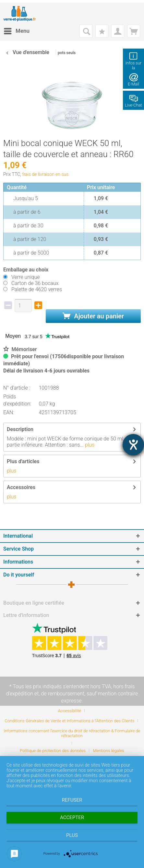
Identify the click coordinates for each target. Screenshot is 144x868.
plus (89, 445)
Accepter (72, 817)
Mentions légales (109, 751)
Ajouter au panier (93, 316)
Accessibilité (70, 711)
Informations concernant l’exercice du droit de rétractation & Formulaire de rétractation (72, 733)
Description (20, 429)
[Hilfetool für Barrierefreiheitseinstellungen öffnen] (133, 445)
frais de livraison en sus (45, 174)
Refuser (72, 800)
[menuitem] (16, 31)
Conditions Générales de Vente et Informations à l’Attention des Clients (70, 721)
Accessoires (21, 487)
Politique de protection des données (53, 751)
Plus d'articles (23, 461)
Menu (17, 30)
